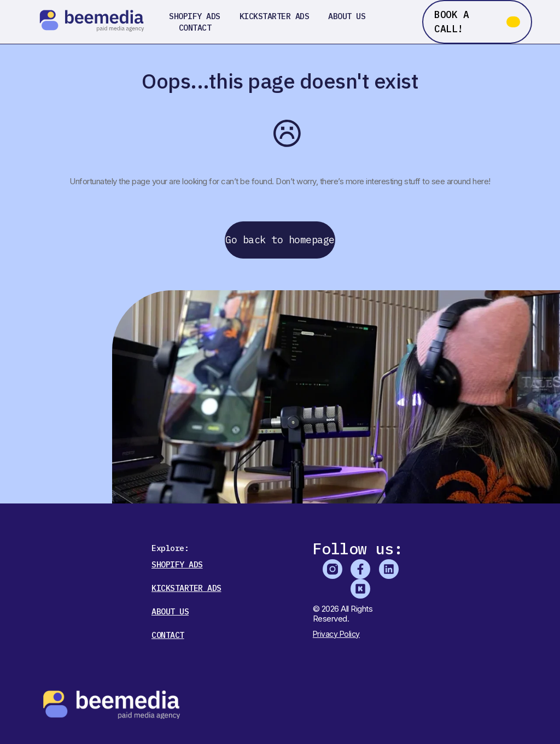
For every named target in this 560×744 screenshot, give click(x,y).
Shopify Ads (195, 16)
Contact (195, 28)
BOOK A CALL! (451, 22)
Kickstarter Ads (275, 16)
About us (347, 16)
